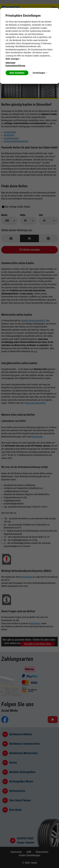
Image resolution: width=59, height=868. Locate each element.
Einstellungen (40, 73)
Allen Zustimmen (17, 73)
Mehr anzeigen (13, 59)
